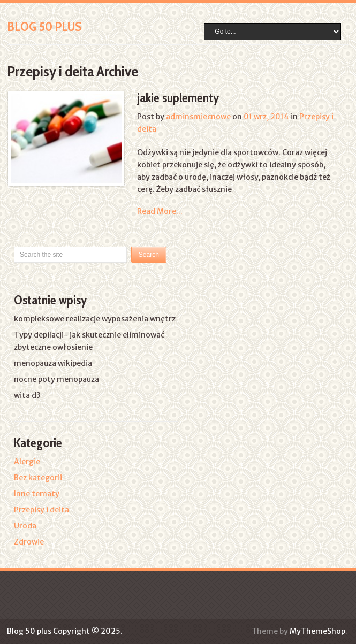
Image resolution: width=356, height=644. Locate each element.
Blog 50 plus (44, 26)
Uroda (25, 526)
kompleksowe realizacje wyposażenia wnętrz (95, 319)
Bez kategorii (38, 478)
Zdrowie (29, 542)
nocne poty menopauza (56, 379)
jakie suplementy (178, 98)
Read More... (160, 211)
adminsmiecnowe (198, 117)
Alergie (27, 462)
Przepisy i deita (41, 510)
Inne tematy (37, 494)
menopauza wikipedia (53, 363)
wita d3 (27, 395)
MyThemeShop (317, 631)
